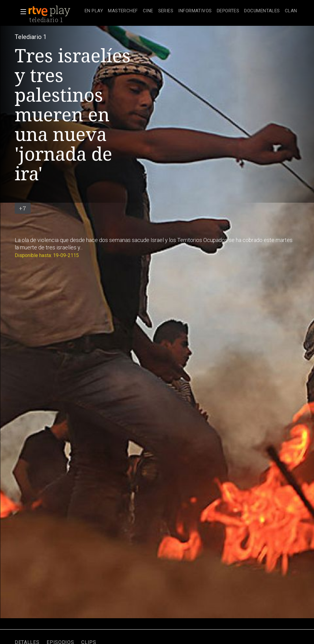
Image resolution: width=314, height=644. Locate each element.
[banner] (55, 11)
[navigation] (191, 11)
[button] (21, 12)
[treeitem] (94, 11)
